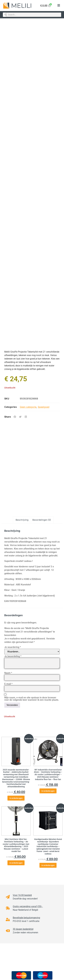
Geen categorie (28, 407)
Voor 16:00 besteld (22, 895)
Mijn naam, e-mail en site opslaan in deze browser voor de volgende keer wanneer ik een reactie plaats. (32, 699)
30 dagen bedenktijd (23, 929)
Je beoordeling (13, 656)
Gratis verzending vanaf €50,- (28, 906)
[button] (59, 6)
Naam (8, 673)
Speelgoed (44, 407)
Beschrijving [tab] (22, 520)
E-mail (8, 684)
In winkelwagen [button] (16, 798)
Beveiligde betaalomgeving (26, 918)
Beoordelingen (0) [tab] (42, 520)
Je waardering (13, 647)
